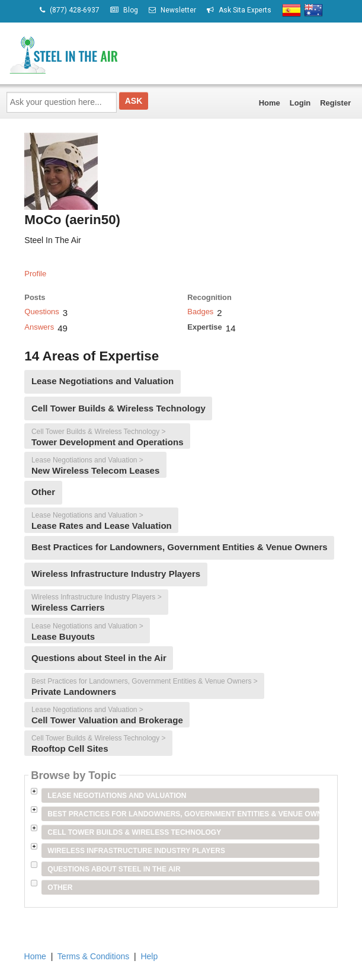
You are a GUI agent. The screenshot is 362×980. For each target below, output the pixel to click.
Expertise (205, 327)
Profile (35, 274)
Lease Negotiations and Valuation (117, 796)
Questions (42, 312)
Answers (39, 327)
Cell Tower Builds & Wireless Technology (134, 832)
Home (270, 103)
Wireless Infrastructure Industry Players (136, 851)
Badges (200, 312)
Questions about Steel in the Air (114, 869)
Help (149, 956)
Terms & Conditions (93, 956)
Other (60, 888)
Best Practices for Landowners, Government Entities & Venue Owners (183, 814)
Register (335, 103)
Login (300, 103)
